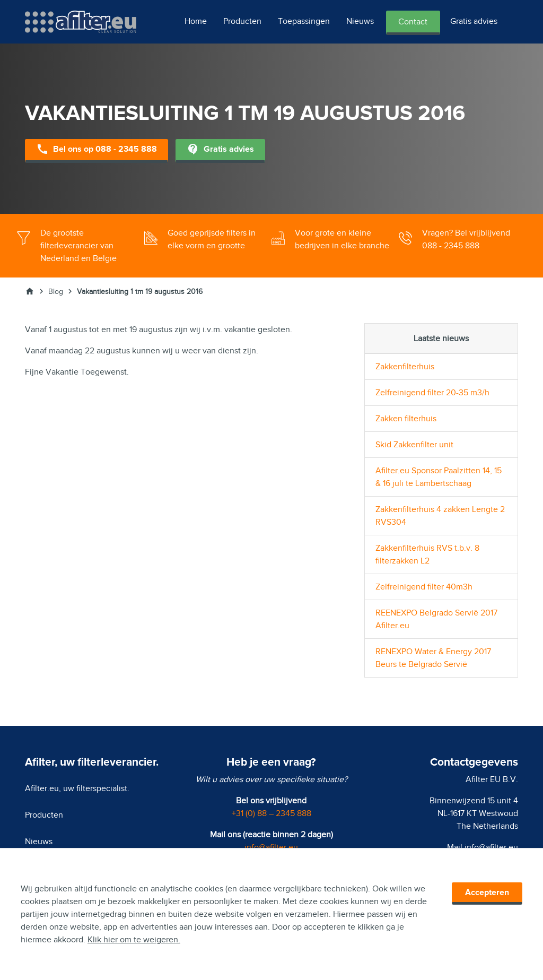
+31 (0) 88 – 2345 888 (271, 813)
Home (196, 21)
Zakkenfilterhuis (405, 367)
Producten (242, 21)
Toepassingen (304, 21)
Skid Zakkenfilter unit (414, 445)
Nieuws (360, 21)
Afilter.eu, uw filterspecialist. (77, 788)
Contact (413, 22)
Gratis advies (474, 21)
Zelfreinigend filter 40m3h (424, 587)
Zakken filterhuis (406, 419)
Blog (56, 292)
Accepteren (487, 892)
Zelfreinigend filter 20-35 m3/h (432, 393)
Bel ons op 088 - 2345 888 (97, 150)
